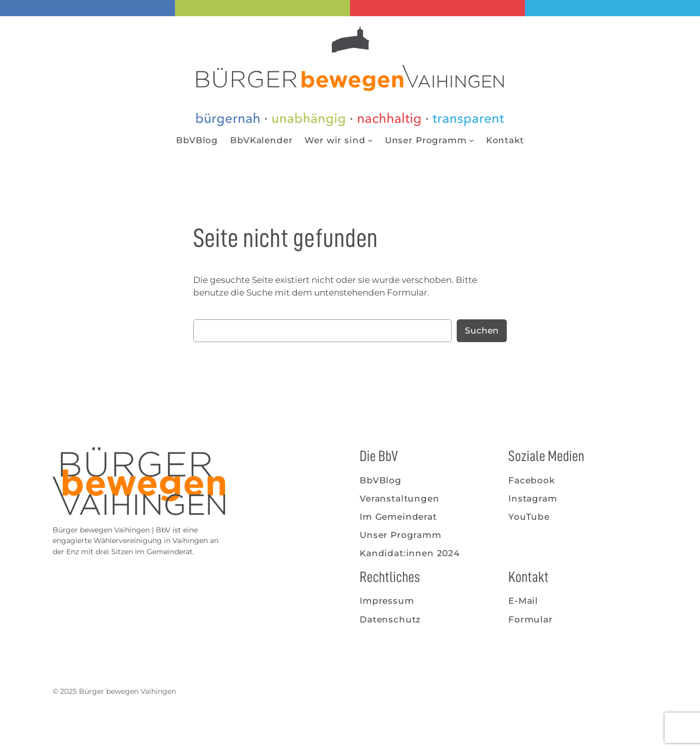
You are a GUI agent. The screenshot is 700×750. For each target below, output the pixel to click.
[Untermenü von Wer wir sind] (370, 140)
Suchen (482, 330)
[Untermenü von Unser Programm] (471, 140)
